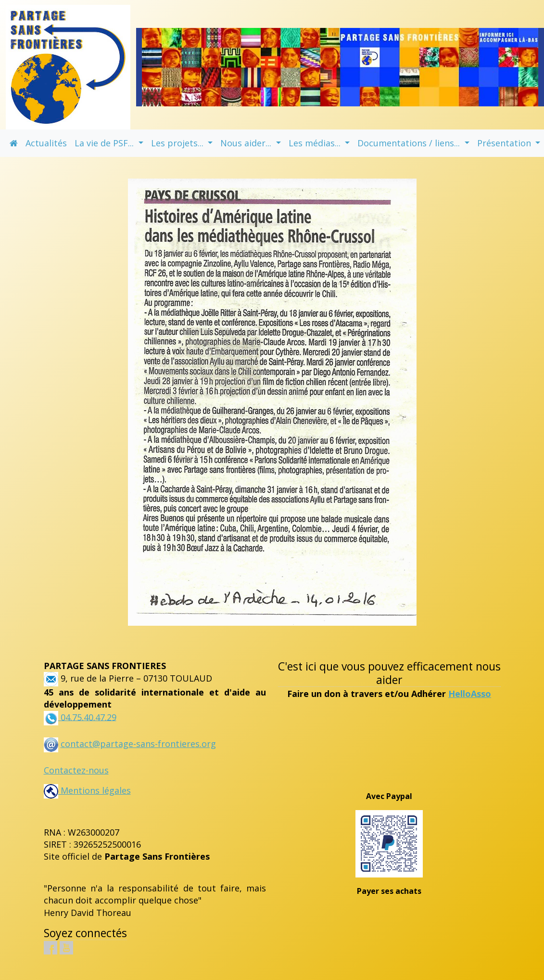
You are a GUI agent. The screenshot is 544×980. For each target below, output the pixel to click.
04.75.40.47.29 (87, 717)
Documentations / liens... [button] (410, 143)
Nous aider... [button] (247, 143)
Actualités (46, 143)
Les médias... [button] (316, 143)
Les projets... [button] (178, 143)
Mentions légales (87, 790)
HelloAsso (470, 694)
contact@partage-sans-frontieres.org (138, 744)
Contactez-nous (76, 770)
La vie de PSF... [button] (105, 143)
